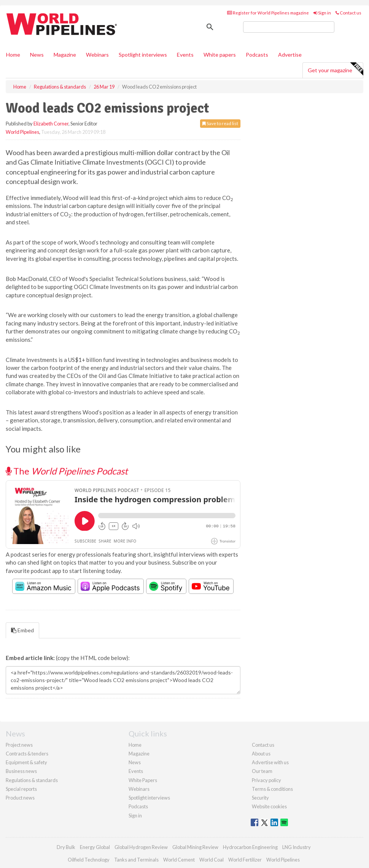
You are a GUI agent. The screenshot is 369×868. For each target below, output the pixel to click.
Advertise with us (270, 762)
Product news (20, 798)
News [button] (37, 55)
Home (13, 55)
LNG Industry (297, 847)
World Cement (179, 860)
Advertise (290, 55)
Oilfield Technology (89, 860)
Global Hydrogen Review (141, 847)
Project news (19, 745)
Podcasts (257, 55)
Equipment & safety (26, 762)
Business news (21, 771)
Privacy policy (266, 780)
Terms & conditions (272, 789)
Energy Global (95, 847)
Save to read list (220, 123)
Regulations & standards (32, 780)
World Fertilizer (245, 860)
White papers (220, 55)
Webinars (97, 55)
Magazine (65, 55)
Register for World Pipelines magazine (268, 13)
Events (185, 55)
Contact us (348, 13)
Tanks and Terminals (136, 860)
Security (260, 798)
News (135, 762)
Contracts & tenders (27, 754)
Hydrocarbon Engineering (250, 847)
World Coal (212, 860)
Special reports (21, 789)
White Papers (143, 780)
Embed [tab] (22, 630)
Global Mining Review (195, 847)
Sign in (322, 13)
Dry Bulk (66, 847)
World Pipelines (22, 132)
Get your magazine (335, 69)
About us (261, 754)
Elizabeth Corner (51, 124)
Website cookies (269, 806)
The (67, 471)
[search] (289, 27)
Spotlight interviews (143, 55)
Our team (262, 771)
